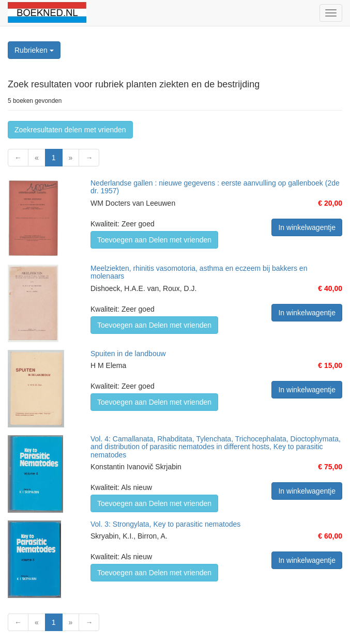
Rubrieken (34, 50)
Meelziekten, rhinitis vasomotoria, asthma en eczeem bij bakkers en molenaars (199, 272)
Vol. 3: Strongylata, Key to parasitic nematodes (165, 524)
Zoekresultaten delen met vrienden (70, 130)
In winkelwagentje (307, 227)
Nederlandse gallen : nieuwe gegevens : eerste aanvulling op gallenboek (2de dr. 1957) (215, 187)
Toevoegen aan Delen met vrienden (154, 240)
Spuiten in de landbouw (128, 354)
